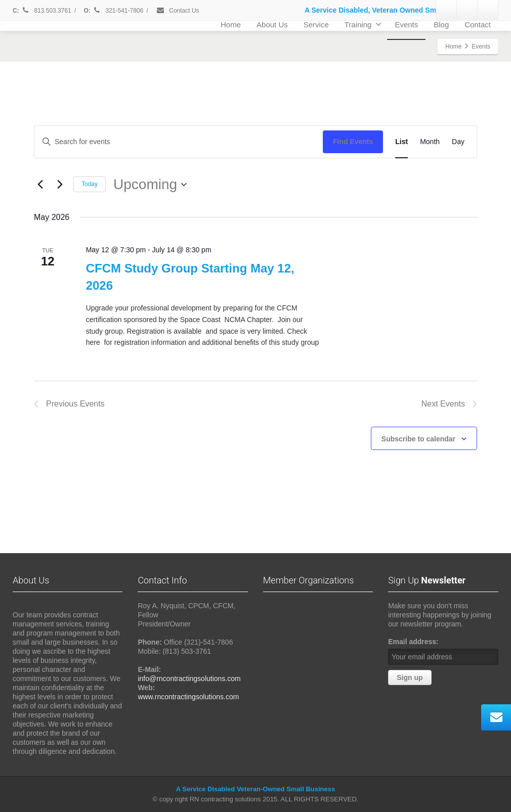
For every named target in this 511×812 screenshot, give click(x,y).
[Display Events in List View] (401, 142)
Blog (441, 25)
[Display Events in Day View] (458, 142)
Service (316, 25)
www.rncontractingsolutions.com (188, 697)
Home (231, 25)
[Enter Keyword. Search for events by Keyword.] (179, 142)
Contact (478, 25)
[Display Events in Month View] (430, 142)
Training (363, 24)
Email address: (413, 642)
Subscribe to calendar (418, 439)
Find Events (353, 142)
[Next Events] (60, 185)
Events (406, 25)
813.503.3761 (46, 11)
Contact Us (178, 11)
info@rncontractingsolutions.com (189, 679)
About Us (272, 25)
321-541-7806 (118, 11)
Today (90, 184)
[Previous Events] (40, 185)
